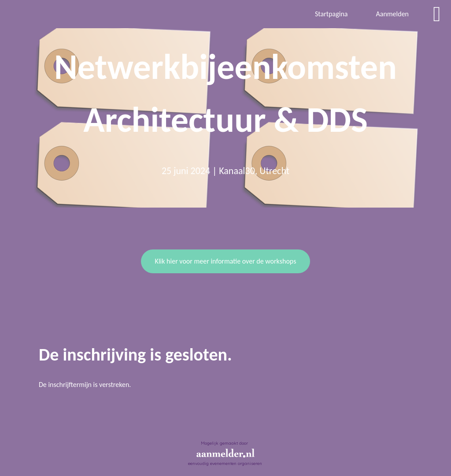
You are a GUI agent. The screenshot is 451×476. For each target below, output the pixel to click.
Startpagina (331, 14)
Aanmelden (392, 14)
